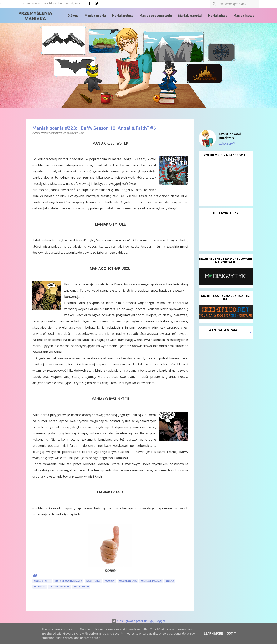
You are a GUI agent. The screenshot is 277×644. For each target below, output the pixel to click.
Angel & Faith (42, 581)
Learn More (213, 634)
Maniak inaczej (244, 16)
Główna (73, 16)
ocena (170, 581)
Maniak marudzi (190, 16)
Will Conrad (81, 587)
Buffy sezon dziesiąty (68, 581)
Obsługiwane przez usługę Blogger (138, 621)
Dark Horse (93, 581)
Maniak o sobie (53, 3)
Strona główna (31, 3)
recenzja (40, 587)
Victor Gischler (59, 587)
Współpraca (73, 3)
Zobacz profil (227, 144)
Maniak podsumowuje (156, 16)
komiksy (110, 581)
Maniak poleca (123, 16)
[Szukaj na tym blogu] (238, 4)
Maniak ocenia (95, 16)
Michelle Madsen (151, 581)
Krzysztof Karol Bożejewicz (230, 136)
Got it (231, 634)
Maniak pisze (218, 16)
